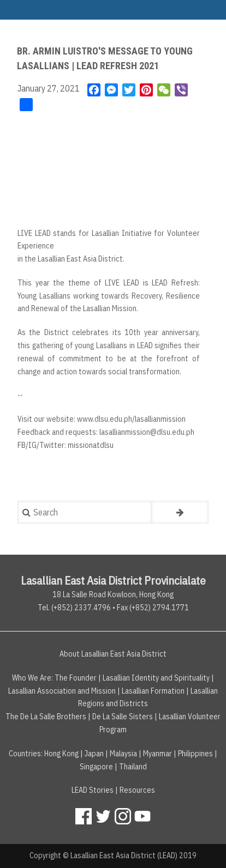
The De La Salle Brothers (46, 717)
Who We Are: (32, 678)
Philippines (195, 754)
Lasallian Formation (153, 691)
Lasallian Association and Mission (62, 691)
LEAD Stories (93, 790)
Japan (94, 754)
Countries (25, 754)
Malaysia (123, 754)
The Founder (76, 678)
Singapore (96, 767)
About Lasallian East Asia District (113, 654)
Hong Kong (61, 754)
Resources (137, 790)
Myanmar (157, 754)
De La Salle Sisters (123, 717)
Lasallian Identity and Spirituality (156, 678)
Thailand (133, 767)
